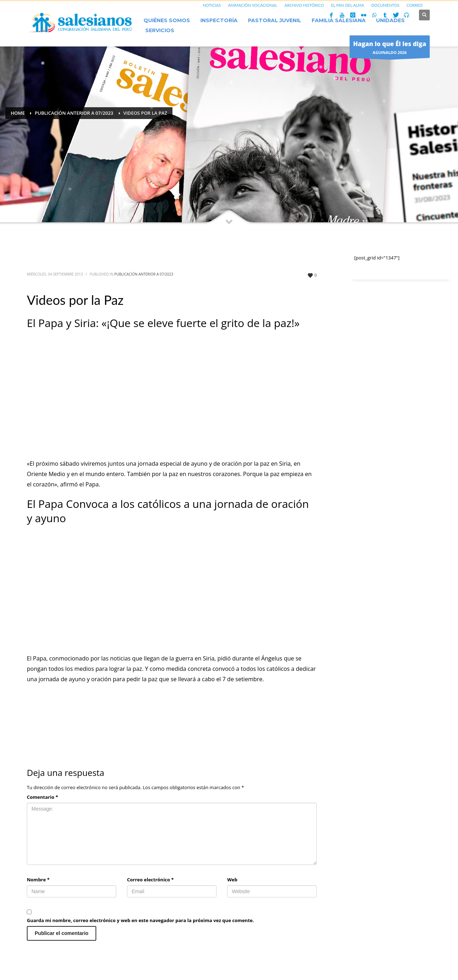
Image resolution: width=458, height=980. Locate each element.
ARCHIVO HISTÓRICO (304, 5)
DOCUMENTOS (386, 5)
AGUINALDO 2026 (390, 48)
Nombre (38, 880)
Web (232, 880)
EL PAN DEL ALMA (347, 5)
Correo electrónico (150, 880)
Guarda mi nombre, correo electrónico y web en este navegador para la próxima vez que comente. (140, 920)
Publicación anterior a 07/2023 (144, 274)
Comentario (42, 797)
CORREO (415, 5)
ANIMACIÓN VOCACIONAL (253, 5)
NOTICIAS (212, 5)
